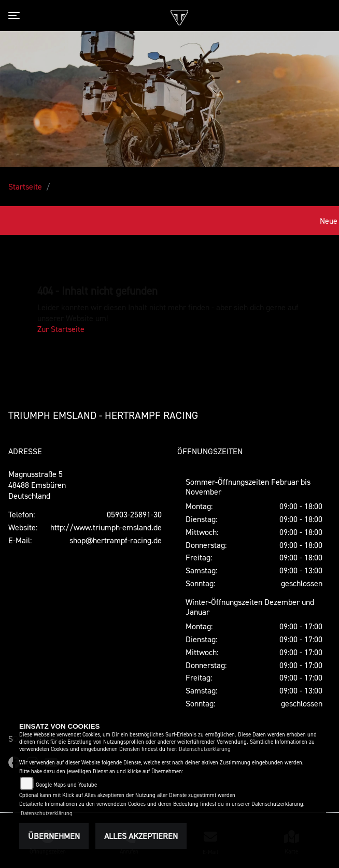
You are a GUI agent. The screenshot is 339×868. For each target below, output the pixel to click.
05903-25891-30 (134, 514)
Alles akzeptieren (141, 836)
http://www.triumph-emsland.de (106, 527)
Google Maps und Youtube (66, 785)
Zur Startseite (61, 329)
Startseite (25, 186)
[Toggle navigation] (16, 16)
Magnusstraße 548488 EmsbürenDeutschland (37, 485)
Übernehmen (54, 836)
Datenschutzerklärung (205, 749)
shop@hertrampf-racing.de (116, 540)
